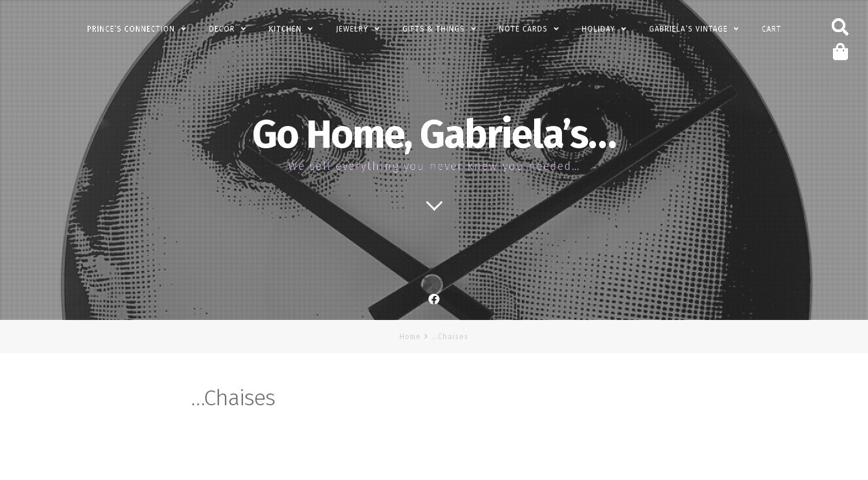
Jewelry (352, 29)
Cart (772, 29)
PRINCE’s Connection (131, 29)
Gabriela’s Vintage (688, 29)
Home (410, 337)
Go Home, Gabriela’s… (434, 135)
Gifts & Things (434, 29)
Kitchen (285, 29)
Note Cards (523, 29)
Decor (222, 29)
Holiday (598, 29)
